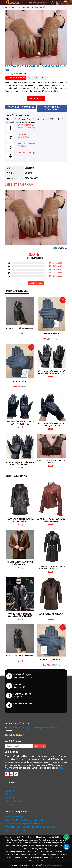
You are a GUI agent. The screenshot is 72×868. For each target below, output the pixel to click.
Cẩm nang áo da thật (15, 801)
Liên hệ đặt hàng (36, 98)
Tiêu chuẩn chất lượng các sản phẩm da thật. (25, 823)
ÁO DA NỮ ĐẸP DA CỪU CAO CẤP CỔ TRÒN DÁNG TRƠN (51, 520)
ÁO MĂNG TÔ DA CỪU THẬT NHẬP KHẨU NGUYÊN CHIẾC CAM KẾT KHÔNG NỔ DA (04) (51, 568)
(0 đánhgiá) (16, 74)
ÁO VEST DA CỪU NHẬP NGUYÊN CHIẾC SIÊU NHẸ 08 (20, 563)
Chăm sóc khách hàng (15, 830)
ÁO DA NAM (11, 788)
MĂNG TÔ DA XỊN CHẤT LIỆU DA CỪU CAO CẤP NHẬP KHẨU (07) (20, 615)
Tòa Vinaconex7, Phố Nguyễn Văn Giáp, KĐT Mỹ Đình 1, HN (33, 728)
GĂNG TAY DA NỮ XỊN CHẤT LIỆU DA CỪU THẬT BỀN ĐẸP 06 (20, 423)
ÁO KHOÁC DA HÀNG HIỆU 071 (51, 614)
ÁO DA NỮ (10, 791)
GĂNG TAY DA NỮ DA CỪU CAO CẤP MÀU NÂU (51, 462)
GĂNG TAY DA (12, 794)
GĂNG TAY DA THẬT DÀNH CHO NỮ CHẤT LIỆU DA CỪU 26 (51, 425)
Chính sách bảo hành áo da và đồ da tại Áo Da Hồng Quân (30, 827)
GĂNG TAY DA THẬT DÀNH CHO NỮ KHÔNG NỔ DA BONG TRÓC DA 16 (51, 372)
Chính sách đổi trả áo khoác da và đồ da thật (25, 820)
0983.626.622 (15, 735)
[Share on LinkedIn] (66, 248)
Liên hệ (9, 805)
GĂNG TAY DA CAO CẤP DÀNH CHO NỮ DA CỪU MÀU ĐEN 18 (20, 463)
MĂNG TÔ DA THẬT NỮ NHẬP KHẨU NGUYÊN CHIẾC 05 (20, 520)
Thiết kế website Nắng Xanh (52, 865)
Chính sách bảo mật (14, 817)
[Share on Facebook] (56, 248)
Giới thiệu (10, 798)
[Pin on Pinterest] (63, 248)
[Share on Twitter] (59, 248)
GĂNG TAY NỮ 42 (20, 381)
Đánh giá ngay (36, 283)
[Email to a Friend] (61, 248)
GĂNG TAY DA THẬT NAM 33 (51, 659)
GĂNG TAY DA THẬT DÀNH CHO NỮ (20, 328)
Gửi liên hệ (40, 746)
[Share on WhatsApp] (54, 248)
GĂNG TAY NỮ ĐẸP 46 (51, 334)
